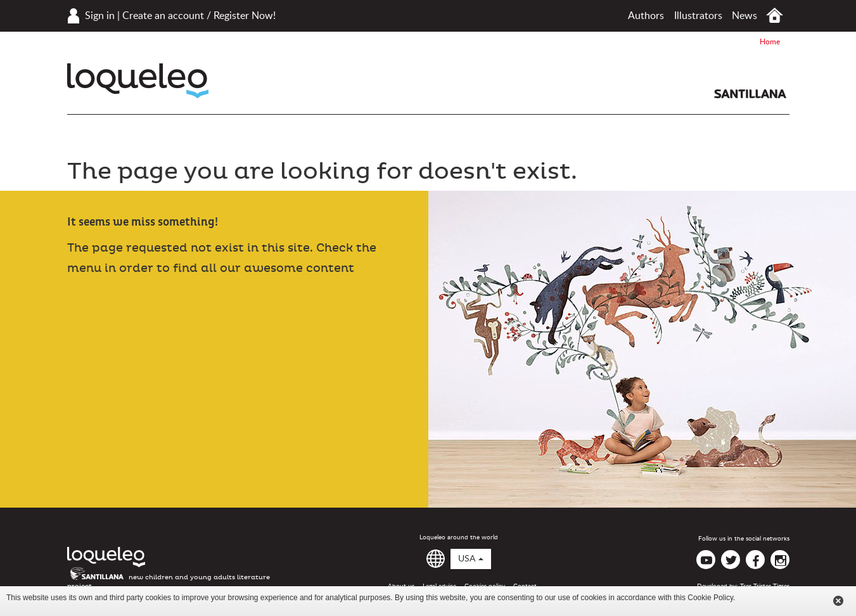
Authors (646, 16)
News (744, 16)
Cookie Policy (710, 598)
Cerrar (838, 601)
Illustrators (698, 16)
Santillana (750, 94)
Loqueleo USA (138, 81)
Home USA (775, 16)
